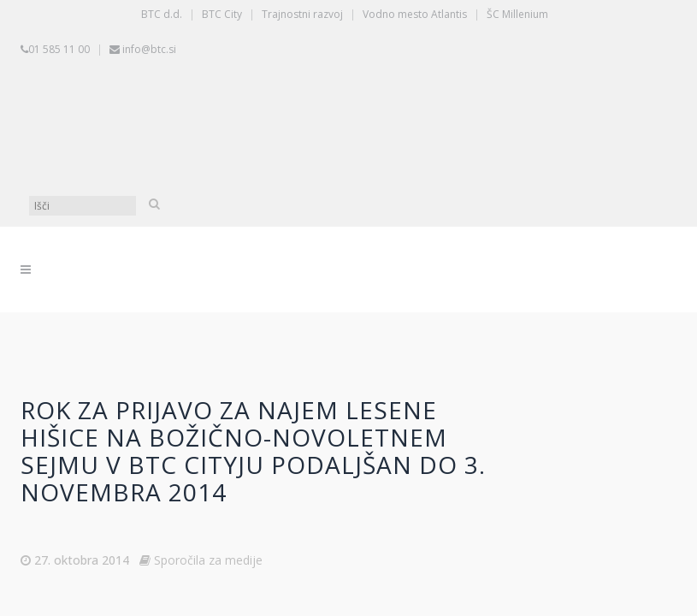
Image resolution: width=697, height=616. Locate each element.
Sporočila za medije (208, 560)
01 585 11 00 (59, 49)
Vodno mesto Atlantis (415, 14)
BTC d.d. (162, 14)
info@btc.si (149, 49)
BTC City (222, 14)
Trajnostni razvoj (302, 14)
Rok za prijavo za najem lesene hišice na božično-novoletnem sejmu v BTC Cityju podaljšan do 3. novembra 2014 (253, 451)
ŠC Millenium (517, 14)
